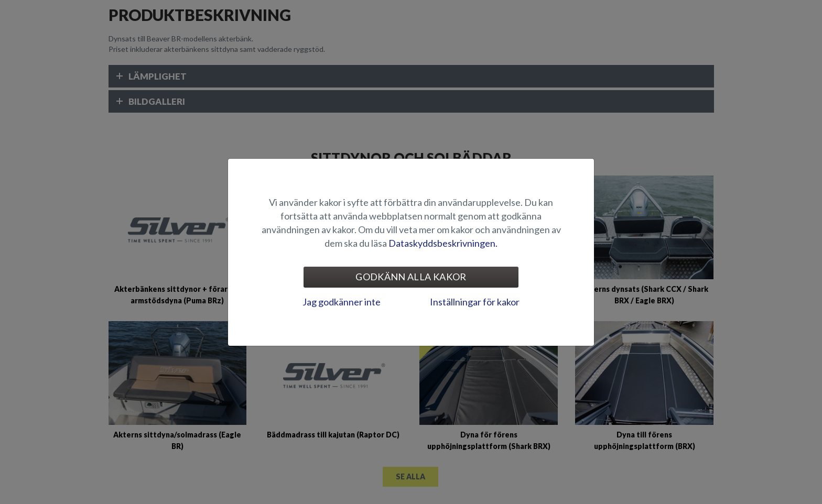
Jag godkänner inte (342, 302)
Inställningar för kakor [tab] (475, 302)
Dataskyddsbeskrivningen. (443, 243)
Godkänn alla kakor (411, 277)
